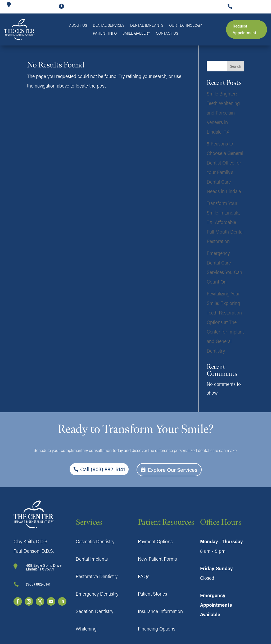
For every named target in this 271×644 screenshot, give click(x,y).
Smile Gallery (136, 34)
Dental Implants (147, 26)
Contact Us (167, 34)
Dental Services (109, 26)
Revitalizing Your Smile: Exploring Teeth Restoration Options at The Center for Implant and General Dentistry (225, 322)
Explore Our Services (173, 470)
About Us (78, 26)
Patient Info (105, 34)
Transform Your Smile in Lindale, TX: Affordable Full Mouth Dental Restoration (225, 222)
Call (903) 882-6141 (103, 469)
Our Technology (186, 26)
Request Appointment (244, 29)
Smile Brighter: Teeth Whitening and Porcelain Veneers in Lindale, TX (223, 113)
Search (236, 66)
